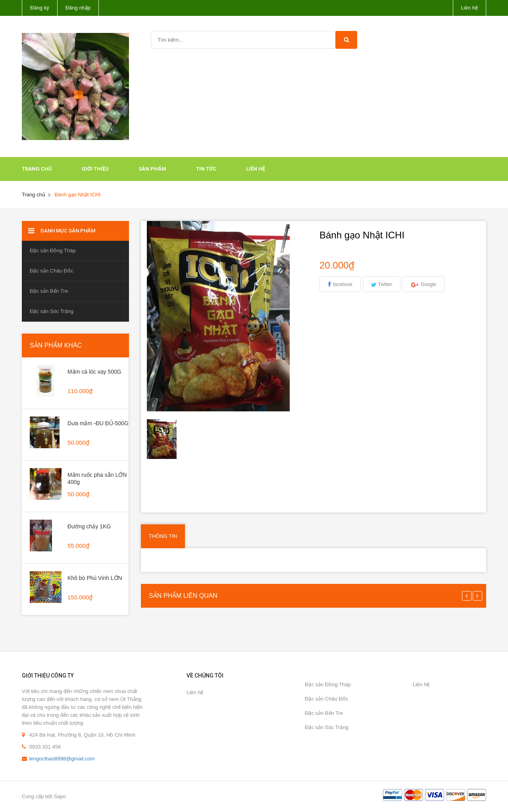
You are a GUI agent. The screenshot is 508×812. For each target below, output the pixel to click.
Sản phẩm (152, 169)
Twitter (385, 284)
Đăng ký (40, 8)
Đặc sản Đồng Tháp (53, 251)
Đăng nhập (78, 8)
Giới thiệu (95, 169)
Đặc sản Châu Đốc (51, 271)
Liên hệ (470, 8)
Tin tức (206, 169)
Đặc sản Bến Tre (49, 291)
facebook (343, 284)
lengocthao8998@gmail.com (62, 759)
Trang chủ (37, 169)
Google (428, 284)
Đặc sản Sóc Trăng (52, 311)
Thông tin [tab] (163, 536)
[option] (167, 439)
